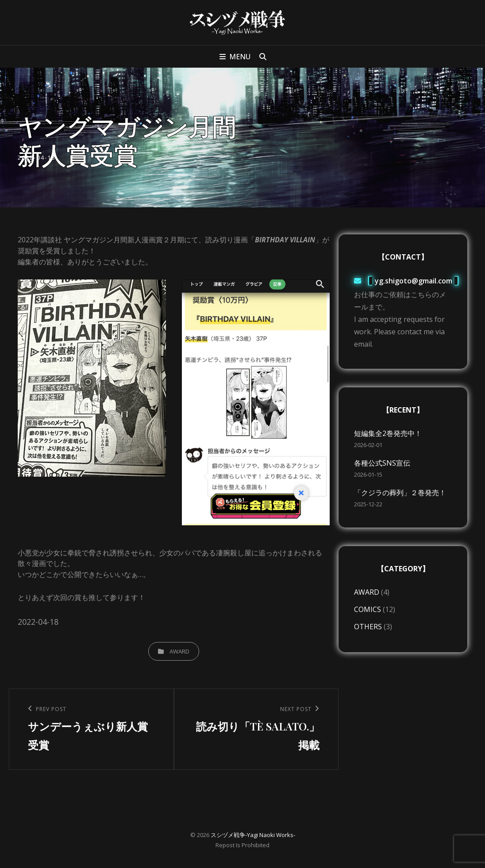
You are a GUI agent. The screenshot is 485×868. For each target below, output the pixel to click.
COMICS (368, 609)
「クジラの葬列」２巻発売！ (400, 493)
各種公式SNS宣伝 (382, 463)
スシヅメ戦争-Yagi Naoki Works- (253, 835)
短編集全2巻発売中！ (388, 433)
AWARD (179, 651)
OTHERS (368, 627)
